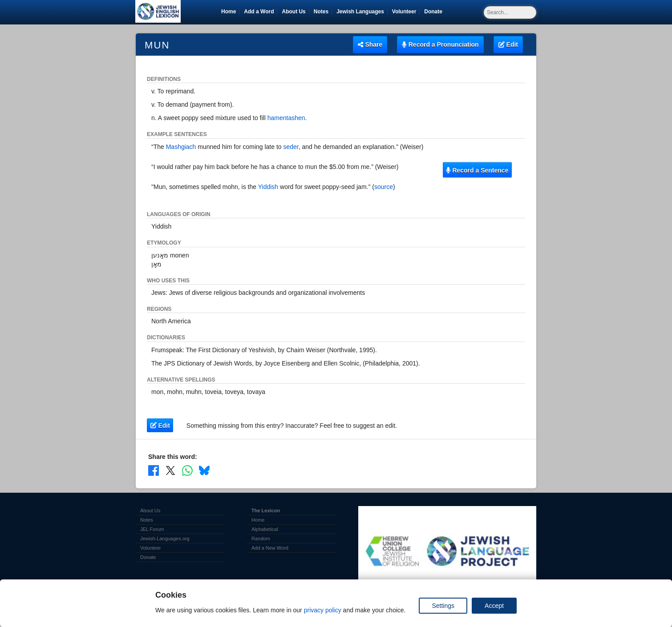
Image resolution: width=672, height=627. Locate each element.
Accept (494, 606)
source (384, 187)
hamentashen (286, 118)
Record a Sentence (477, 170)
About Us (293, 12)
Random (261, 539)
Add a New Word (270, 548)
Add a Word (259, 12)
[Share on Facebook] (154, 470)
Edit (508, 44)
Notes (321, 12)
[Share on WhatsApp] (187, 470)
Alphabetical (265, 529)
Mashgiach (181, 147)
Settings (443, 606)
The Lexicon (266, 510)
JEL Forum (152, 529)
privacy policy (323, 610)
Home (229, 12)
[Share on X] (170, 470)
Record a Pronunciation (440, 44)
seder (291, 147)
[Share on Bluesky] (204, 470)
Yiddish (268, 187)
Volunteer (406, 12)
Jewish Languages (362, 12)
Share (370, 44)
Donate (435, 12)
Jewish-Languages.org (165, 539)
